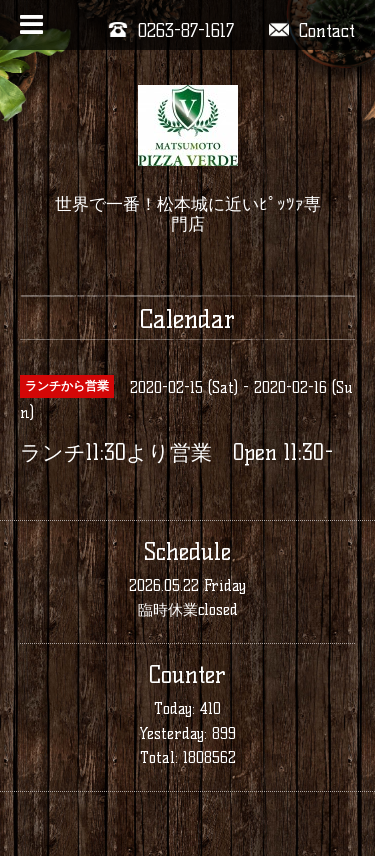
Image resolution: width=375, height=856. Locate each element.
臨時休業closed (188, 609)
